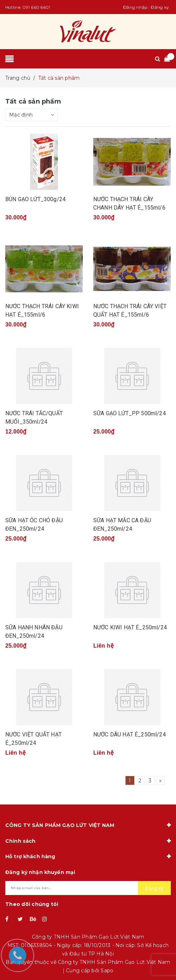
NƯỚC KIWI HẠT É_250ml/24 (130, 627)
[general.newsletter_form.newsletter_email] (88, 888)
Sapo (107, 971)
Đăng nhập (135, 7)
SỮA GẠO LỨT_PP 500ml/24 (130, 413)
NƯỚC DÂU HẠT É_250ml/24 (130, 734)
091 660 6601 (36, 7)
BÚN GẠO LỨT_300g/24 (35, 199)
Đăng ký (160, 7)
